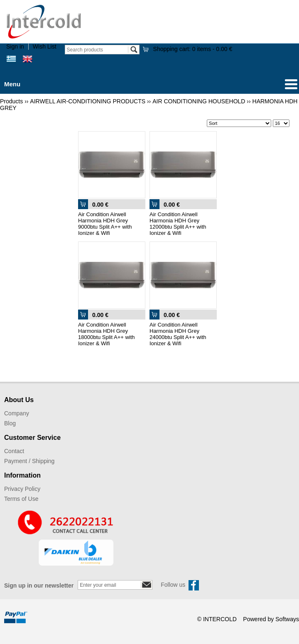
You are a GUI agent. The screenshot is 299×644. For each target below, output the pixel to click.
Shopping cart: (193, 49)
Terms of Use (21, 499)
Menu (12, 84)
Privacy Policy (22, 489)
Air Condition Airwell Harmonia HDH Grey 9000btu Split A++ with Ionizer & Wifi (105, 224)
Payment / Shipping (29, 461)
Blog (10, 423)
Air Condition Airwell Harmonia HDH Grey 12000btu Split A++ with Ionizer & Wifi (178, 224)
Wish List (45, 46)
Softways (287, 619)
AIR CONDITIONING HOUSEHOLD (199, 101)
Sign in (15, 46)
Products (11, 101)
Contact (14, 451)
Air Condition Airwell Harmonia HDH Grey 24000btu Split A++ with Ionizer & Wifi (178, 334)
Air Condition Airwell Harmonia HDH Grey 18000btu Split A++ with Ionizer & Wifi (107, 334)
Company (17, 413)
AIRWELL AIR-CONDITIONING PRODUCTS (88, 101)
